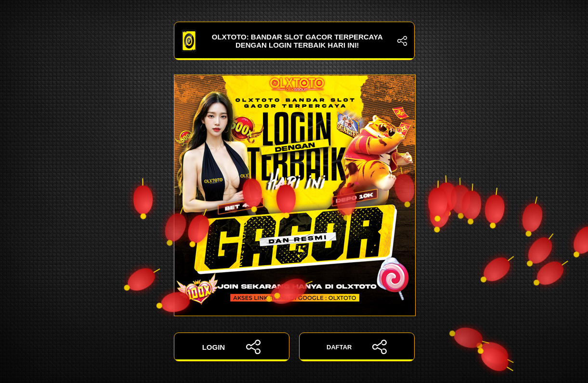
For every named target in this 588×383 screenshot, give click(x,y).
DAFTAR (357, 347)
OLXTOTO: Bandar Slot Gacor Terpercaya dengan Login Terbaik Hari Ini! (294, 41)
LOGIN (232, 347)
